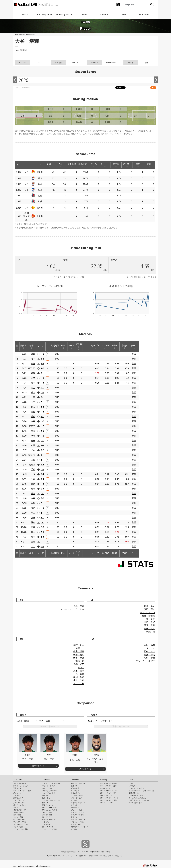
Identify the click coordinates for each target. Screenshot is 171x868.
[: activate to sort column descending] (18, 165)
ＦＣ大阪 (74, 805)
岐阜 (33, 421)
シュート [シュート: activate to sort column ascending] (105, 165)
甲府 (33, 436)
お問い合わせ (106, 852)
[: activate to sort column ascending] (24, 165)
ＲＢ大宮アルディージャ (51, 800)
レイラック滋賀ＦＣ (78, 803)
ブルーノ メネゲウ (145, 661)
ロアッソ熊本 (76, 824)
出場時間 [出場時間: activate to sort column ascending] (83, 165)
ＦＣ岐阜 (74, 800)
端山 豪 (80, 661)
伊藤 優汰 (79, 655)
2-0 (42, 431)
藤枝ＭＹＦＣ (47, 817)
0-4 (42, 474)
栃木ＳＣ (74, 786)
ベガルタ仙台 (47, 788)
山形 (33, 460)
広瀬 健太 (149, 606)
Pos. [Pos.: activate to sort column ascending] (64, 347)
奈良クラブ (75, 808)
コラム (131, 783)
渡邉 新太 (149, 655)
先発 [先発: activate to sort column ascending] (61, 165)
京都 (33, 364)
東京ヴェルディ (19, 798)
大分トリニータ (48, 827)
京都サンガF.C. (19, 812)
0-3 (42, 479)
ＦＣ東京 (17, 796)
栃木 (33, 392)
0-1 (42, 373)
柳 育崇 (151, 619)
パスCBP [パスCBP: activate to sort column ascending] (105, 347)
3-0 (42, 368)
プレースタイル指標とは (138, 796)
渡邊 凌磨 (79, 658)
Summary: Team (45, 15)
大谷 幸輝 (79, 606)
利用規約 (64, 852)
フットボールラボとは (137, 788)
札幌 (40, 196)
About (124, 15)
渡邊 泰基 (149, 625)
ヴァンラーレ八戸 (49, 786)
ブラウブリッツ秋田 (49, 791)
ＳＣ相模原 (75, 791)
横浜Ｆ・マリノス (20, 805)
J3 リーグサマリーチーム (109, 798)
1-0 (42, 354)
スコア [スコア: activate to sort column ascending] (41, 346)
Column (104, 15)
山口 (33, 402)
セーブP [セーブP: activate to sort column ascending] (95, 347)
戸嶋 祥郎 (79, 664)
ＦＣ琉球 (74, 829)
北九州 (40, 172)
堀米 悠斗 (149, 629)
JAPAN (84, 15)
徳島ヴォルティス (49, 820)
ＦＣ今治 (45, 822)
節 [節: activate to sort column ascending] (17, 347)
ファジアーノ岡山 (20, 822)
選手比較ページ (38, 766)
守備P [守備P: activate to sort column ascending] (124, 347)
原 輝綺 (80, 674)
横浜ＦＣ (45, 803)
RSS (153, 88)
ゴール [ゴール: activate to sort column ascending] (94, 165)
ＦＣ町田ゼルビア (20, 800)
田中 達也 (149, 651)
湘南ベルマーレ (48, 805)
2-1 (42, 402)
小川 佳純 (79, 680)
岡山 (33, 388)
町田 (33, 441)
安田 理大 (149, 609)
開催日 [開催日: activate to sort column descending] (23, 347)
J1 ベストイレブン (107, 788)
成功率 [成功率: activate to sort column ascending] (116, 165)
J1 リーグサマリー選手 (108, 786)
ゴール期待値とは (135, 803)
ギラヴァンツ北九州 (78, 822)
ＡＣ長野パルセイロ (78, 796)
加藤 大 (80, 648)
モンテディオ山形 (49, 793)
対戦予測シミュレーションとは (140, 800)
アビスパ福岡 (18, 827)
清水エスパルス (19, 808)
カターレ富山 (47, 812)
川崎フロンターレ (20, 803)
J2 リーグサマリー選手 (108, 793)
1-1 (42, 359)
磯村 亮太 (79, 645)
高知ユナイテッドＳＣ (79, 820)
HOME (25, 15)
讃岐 (33, 354)
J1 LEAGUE (18, 780)
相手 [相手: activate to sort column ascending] (31, 347)
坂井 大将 (79, 684)
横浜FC (32, 368)
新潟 (40, 178)
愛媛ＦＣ (74, 817)
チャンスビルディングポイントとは (69, 277)
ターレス (151, 648)
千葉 (33, 417)
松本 (33, 359)
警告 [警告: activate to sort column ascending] (138, 165)
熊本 (33, 383)
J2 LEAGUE (46, 780)
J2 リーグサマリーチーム (109, 791)
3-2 (42, 407)
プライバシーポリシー (84, 852)
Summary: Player (64, 15)
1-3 (42, 383)
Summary (104, 780)
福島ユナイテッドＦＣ (79, 783)
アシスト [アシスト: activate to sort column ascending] (127, 165)
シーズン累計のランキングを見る (141, 277)
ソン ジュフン (147, 613)
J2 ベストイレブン (107, 796)
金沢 (33, 407)
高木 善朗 (79, 671)
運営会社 (96, 852)
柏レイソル (17, 793)
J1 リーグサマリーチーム (109, 783)
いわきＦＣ (46, 796)
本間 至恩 (79, 677)
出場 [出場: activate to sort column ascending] (49, 165)
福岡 (33, 431)
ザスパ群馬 (75, 788)
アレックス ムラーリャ (72, 609)
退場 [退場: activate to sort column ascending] (149, 165)
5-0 (42, 498)
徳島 (33, 378)
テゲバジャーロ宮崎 (49, 829)
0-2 (42, 450)
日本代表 (132, 786)
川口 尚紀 (149, 622)
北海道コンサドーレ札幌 (51, 783)
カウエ (81, 668)
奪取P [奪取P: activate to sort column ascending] (115, 347)
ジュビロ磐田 (47, 815)
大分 (33, 412)
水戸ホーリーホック (21, 786)
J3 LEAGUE (75, 780)
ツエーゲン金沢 (77, 798)
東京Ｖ (32, 426)
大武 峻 (151, 632)
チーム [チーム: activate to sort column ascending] (134, 347)
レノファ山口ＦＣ (77, 812)
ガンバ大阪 (17, 815)
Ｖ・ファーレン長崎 (21, 829)
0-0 (42, 441)
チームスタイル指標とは (138, 798)
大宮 (33, 397)
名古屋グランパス (20, 810)
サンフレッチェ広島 (21, 824)
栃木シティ (46, 798)
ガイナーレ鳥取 (77, 810)
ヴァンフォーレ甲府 (49, 808)
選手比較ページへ (121, 726)
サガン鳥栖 (46, 824)
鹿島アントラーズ (20, 783)
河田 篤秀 (149, 645)
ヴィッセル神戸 (19, 820)
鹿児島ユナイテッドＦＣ (80, 827)
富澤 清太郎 (148, 616)
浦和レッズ (17, 788)
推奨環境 (71, 852)
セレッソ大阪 (18, 817)
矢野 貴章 (149, 658)
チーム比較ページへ (50, 726)
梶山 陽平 (79, 651)
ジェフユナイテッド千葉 (22, 791)
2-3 (42, 537)
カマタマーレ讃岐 (77, 815)
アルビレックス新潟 (49, 810)
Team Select (143, 15)
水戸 (33, 445)
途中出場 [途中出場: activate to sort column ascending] (72, 165)
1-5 (42, 436)
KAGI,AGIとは (134, 793)
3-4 (42, 465)
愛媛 (33, 373)
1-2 (42, 392)
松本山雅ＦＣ (76, 793)
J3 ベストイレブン (107, 803)
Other (131, 780)
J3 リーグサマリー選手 (108, 800)
